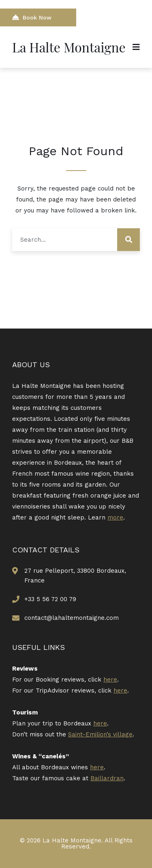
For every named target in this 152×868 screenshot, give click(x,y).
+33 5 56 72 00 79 (50, 599)
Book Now (32, 17)
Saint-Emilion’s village (100, 734)
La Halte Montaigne (69, 47)
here (110, 680)
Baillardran (107, 778)
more (115, 517)
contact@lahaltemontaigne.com (72, 618)
